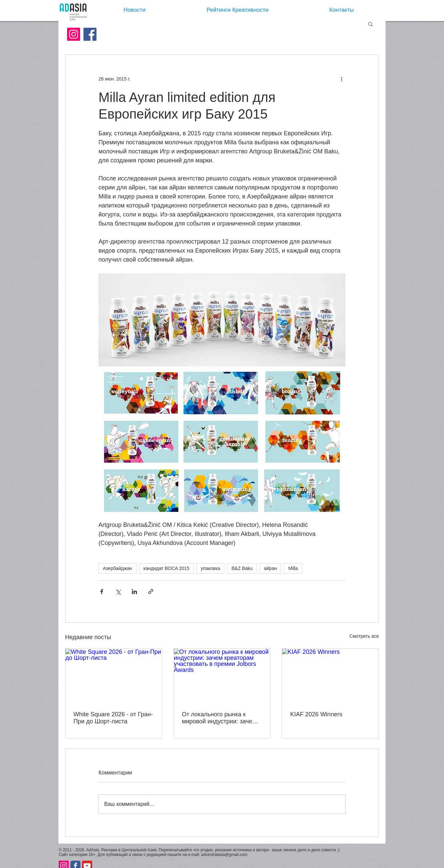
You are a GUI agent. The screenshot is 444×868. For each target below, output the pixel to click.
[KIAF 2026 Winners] (330, 676)
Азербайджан (118, 568)
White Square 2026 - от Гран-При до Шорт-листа (113, 718)
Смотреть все (364, 636)
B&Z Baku (242, 568)
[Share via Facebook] (102, 592)
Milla (293, 568)
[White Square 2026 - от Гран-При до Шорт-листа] (114, 676)
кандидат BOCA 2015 (167, 568)
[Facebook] (90, 34)
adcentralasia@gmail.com (224, 855)
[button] (370, 24)
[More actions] (342, 79)
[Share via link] (151, 592)
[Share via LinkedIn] (134, 592)
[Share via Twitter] (118, 592)
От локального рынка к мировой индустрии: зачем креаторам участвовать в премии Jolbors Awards (219, 718)
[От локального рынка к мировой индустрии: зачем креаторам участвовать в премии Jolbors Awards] (222, 676)
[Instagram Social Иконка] (74, 34)
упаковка (210, 568)
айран (270, 568)
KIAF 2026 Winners (316, 714)
